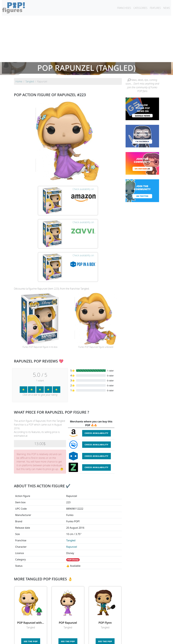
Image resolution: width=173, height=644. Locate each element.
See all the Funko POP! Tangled (68, 608)
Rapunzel (72, 499)
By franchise (84, 633)
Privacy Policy (125, 640)
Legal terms (109, 640)
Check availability (96, 386)
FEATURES (155, 8)
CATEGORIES (140, 8)
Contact (96, 640)
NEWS (167, 8)
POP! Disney (73, 512)
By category (116, 633)
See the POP (31, 594)
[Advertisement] (86, 39)
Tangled (71, 493)
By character (100, 633)
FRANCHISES (124, 8)
